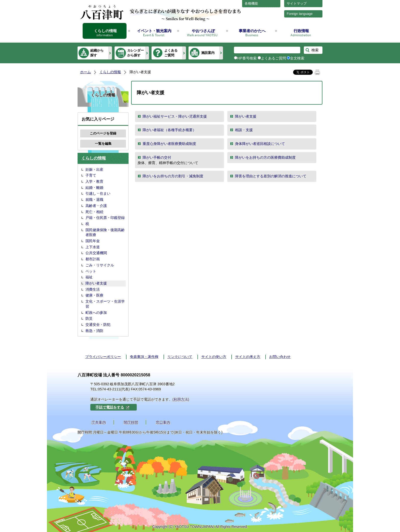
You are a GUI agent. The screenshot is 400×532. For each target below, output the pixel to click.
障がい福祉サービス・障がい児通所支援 (175, 116)
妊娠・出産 (94, 169)
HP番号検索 (247, 58)
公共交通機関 (96, 253)
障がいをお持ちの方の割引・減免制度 (173, 176)
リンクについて (180, 357)
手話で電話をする (112, 407)
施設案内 (208, 53)
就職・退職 (94, 200)
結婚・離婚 (94, 188)
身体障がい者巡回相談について (260, 144)
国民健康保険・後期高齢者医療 (105, 232)
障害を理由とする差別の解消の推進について (271, 176)
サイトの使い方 (214, 357)
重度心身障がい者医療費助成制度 (169, 144)
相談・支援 (244, 130)
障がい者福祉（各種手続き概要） (169, 130)
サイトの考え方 (248, 357)
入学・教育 (94, 181)
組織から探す (97, 53)
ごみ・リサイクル (100, 265)
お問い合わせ (280, 357)
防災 (89, 318)
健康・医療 (94, 295)
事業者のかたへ (252, 31)
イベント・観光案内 (154, 31)
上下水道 (93, 247)
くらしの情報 (105, 31)
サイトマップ (297, 3)
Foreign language (300, 14)
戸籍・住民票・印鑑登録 (105, 218)
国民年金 (93, 241)
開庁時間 (131, 422)
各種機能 (251, 3)
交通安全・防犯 (98, 325)
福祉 (89, 277)
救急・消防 (94, 331)
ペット (91, 271)
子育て (91, 175)
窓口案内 (163, 422)
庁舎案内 (99, 422)
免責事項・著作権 (144, 357)
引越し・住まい (98, 193)
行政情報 (301, 31)
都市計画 (93, 259)
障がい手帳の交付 (157, 157)
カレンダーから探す (136, 53)
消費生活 (93, 289)
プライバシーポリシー (103, 357)
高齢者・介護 (96, 206)
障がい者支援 (96, 283)
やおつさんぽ (203, 31)
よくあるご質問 (171, 53)
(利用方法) (181, 399)
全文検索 (297, 58)
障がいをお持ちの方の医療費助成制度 (265, 157)
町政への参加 (96, 313)
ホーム (85, 72)
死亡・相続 (94, 212)
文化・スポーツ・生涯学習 (105, 304)
